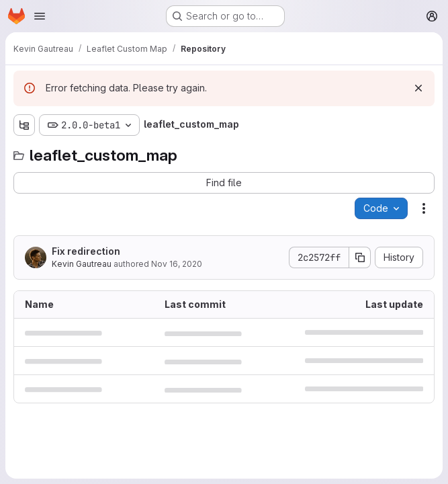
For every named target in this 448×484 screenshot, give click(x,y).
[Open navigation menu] (40, 16)
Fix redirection (86, 251)
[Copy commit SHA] (360, 257)
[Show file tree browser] (24, 125)
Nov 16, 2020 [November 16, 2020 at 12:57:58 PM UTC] (177, 264)
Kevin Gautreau (82, 264)
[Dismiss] (418, 88)
